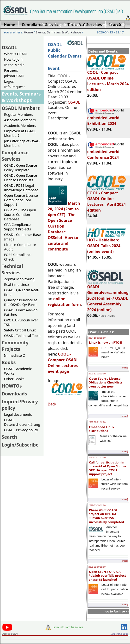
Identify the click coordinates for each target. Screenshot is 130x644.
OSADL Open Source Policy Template (21, 168)
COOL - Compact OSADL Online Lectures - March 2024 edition (108, 79)
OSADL (9, 47)
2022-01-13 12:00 (97, 505)
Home (46, 25)
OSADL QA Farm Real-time (22, 292)
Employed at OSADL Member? (20, 133)
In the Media (14, 65)
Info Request (14, 87)
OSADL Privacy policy (21, 430)
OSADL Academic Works (18, 371)
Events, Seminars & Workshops (59, 32)
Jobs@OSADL (15, 76)
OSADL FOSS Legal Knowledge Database (21, 188)
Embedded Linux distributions (101, 429)
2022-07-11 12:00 (97, 458)
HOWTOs (12, 386)
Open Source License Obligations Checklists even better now (106, 382)
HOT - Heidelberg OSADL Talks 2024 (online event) (106, 244)
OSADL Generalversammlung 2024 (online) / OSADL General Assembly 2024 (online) (108, 296)
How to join (13, 59)
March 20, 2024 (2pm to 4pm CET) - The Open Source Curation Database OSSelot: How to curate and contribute (64, 226)
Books (9, 362)
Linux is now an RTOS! (106, 342)
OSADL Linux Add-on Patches (21, 312)
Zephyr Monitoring (19, 279)
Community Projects (15, 346)
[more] (125, 368)
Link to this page (119, 634)
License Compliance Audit (20, 247)
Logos (9, 81)
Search (9, 437)
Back (52, 404)
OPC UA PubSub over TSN (21, 322)
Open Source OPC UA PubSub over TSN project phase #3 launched (107, 576)
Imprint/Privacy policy (75, 25)
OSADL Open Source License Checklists (21, 178)
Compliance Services (15, 156)
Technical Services (12, 269)
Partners (11, 70)
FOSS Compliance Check (18, 257)
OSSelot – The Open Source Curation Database (20, 215)
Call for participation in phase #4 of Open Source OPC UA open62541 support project (107, 468)
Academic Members (20, 125)
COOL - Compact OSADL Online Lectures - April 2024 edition (107, 199)
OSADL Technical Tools (22, 336)
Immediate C (15, 355)
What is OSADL (16, 54)
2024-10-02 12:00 (97, 338)
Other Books (14, 379)
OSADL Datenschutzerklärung (22, 422)
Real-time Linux (17, 285)
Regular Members (19, 114)
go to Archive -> (117, 611)
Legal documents (18, 414)
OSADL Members (21, 108)
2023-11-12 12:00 (97, 374)
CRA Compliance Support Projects (18, 227)
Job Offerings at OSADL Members (23, 143)
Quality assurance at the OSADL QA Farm (21, 302)
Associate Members (20, 120)
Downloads (14, 394)
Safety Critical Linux (20, 330)
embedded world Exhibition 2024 (106, 118)
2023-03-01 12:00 (97, 422)
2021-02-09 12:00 (97, 567)
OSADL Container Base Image (22, 237)
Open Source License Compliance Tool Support (21, 200)
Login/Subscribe (113, 25)
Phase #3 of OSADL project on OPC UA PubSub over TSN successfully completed (106, 516)
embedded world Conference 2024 (106, 152)
